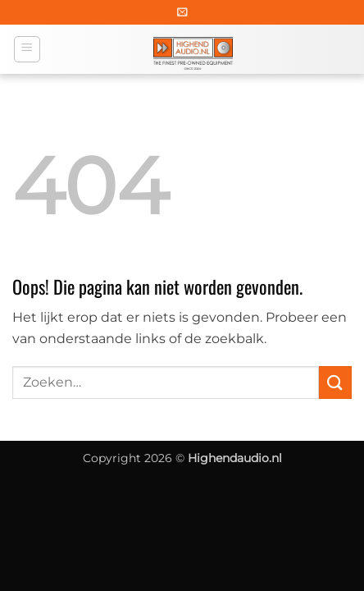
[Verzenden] (335, 382)
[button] (182, 12)
